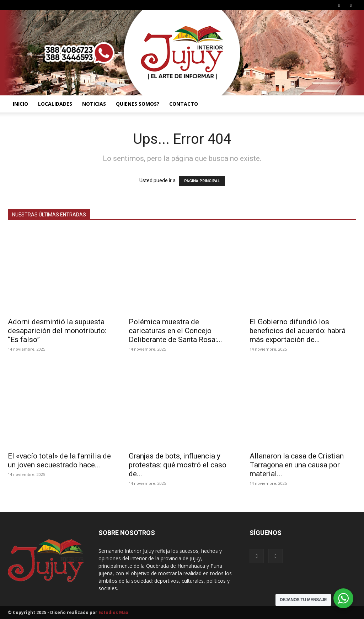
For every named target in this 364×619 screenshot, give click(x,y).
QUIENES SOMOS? (138, 104)
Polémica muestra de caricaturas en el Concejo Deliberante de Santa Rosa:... (175, 331)
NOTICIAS (94, 104)
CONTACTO (184, 104)
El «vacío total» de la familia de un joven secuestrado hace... (59, 460)
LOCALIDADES (55, 104)
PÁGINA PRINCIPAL (202, 181)
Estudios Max (113, 612)
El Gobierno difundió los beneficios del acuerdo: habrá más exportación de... (298, 331)
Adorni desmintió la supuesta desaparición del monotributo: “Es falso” (57, 331)
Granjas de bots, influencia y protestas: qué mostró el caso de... (178, 465)
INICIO (20, 104)
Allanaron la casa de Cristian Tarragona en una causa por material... (297, 465)
